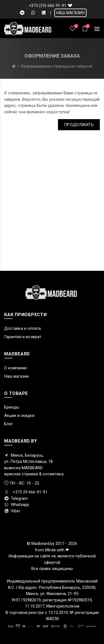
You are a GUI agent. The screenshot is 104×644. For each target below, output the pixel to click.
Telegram (16, 498)
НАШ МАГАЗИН (70, 13)
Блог (9, 424)
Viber (12, 511)
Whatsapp (17, 505)
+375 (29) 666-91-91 (48, 6)
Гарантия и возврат (23, 337)
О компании (15, 368)
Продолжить (79, 125)
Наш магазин (17, 376)
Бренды (12, 407)
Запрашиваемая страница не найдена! (57, 66)
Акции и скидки (19, 416)
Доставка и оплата (22, 328)
